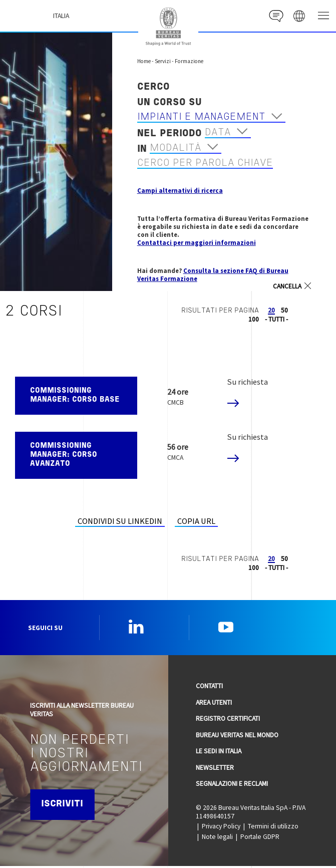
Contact (274, 16)
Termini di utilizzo (273, 828)
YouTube (226, 628)
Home (144, 61)
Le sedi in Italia (219, 753)
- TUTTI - (276, 319)
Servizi (163, 61)
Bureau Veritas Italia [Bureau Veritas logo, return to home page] (168, 27)
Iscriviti (63, 806)
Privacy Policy (221, 828)
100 (254, 319)
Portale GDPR (260, 839)
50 (284, 310)
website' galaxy (299, 16)
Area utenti (214, 704)
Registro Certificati (228, 720)
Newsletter (215, 770)
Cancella (287, 287)
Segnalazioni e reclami (232, 786)
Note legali (217, 839)
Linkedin (136, 628)
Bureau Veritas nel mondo (237, 737)
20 (271, 310)
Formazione (189, 61)
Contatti (209, 688)
